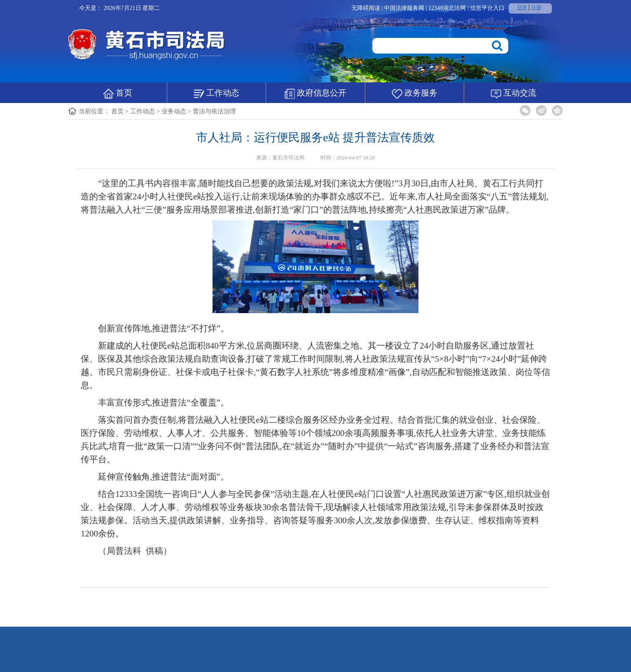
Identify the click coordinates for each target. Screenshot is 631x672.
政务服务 (415, 94)
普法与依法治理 (214, 111)
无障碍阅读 (366, 8)
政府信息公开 (315, 94)
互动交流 (513, 94)
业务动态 (174, 111)
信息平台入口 (487, 8)
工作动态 (216, 94)
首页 (118, 94)
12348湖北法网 (448, 8)
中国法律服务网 (405, 8)
